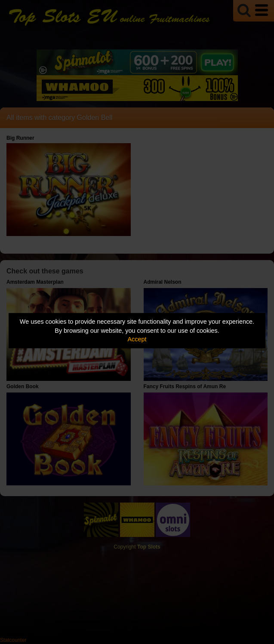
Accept (137, 339)
